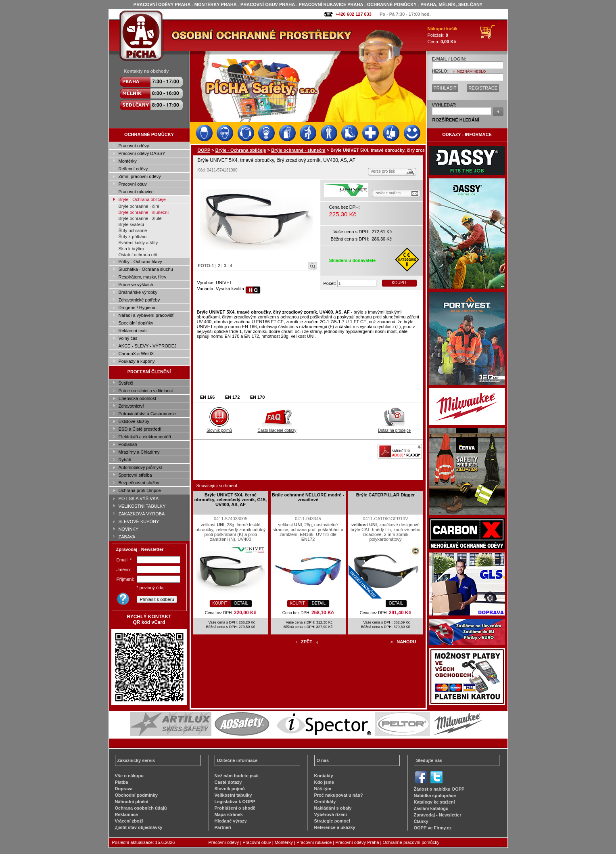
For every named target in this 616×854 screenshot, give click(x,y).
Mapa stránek (229, 814)
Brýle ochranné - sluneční (144, 212)
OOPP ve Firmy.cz (433, 828)
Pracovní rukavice (136, 192)
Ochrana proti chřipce (140, 490)
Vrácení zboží (129, 821)
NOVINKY (129, 529)
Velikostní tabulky (233, 795)
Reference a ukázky (335, 827)
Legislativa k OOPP (235, 802)
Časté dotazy (228, 782)
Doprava (124, 789)
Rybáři (125, 460)
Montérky (128, 161)
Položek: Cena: (443, 35)
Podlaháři (128, 444)
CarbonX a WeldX (136, 354)
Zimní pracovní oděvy (140, 176)
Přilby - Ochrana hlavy (140, 262)
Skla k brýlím (131, 249)
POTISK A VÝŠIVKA (139, 498)
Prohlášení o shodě (235, 808)
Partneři (223, 827)
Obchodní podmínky (136, 795)
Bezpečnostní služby (139, 483)
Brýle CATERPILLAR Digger (385, 495)
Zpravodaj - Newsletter (438, 815)
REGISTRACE (483, 88)
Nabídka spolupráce (435, 795)
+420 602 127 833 (354, 14)
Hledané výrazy (231, 821)
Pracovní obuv (133, 184)
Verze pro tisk (383, 171)
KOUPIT (399, 283)
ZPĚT (307, 642)
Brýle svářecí (132, 224)
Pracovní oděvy (134, 146)
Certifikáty (325, 802)
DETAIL (241, 603)
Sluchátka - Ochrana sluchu (146, 269)
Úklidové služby (134, 421)
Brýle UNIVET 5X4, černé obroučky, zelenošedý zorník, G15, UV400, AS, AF (231, 500)
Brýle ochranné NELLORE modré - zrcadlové (308, 497)
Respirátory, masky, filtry (143, 277)
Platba (122, 782)
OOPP (204, 150)
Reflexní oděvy (133, 169)
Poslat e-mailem (388, 193)
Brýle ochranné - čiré (139, 206)
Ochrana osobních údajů (141, 808)
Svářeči (126, 383)
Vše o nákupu (129, 776)
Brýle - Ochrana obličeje (142, 199)
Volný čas (128, 338)
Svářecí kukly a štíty (138, 243)
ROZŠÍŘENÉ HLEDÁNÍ (456, 120)
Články (421, 821)
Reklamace (127, 814)
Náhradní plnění (132, 802)
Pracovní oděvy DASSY (142, 153)
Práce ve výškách (136, 285)
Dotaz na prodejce (394, 428)
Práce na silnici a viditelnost (146, 391)
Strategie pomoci (332, 821)
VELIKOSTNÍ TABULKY (142, 506)
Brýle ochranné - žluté (140, 218)
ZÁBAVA (127, 537)
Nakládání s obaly (333, 808)
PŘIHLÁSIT (445, 88)
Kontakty (324, 776)
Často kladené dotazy (277, 428)
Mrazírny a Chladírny (139, 452)
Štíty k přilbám (133, 237)
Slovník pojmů (219, 428)
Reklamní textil (133, 331)
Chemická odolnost (138, 398)
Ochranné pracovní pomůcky (411, 842)
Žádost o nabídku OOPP (439, 789)
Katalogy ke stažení (434, 802)
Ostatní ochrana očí (138, 255)
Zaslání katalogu (431, 808)
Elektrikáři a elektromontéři (145, 437)
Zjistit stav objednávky (139, 827)
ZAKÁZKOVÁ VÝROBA (142, 514)
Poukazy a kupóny (137, 361)
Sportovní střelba (135, 475)
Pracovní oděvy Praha (357, 842)
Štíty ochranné (133, 230)
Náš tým (323, 789)
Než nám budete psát (237, 776)
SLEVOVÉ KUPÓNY (139, 521)
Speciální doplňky (136, 323)
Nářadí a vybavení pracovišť (146, 315)
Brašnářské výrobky (138, 292)
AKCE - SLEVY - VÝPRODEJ (148, 346)
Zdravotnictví (131, 406)
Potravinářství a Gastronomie (147, 414)
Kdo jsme (324, 782)
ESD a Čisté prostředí (140, 429)
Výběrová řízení (331, 814)
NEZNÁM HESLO (471, 71)
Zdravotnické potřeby (139, 300)
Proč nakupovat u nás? (339, 795)
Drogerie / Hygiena (137, 308)
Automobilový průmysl (140, 467)
